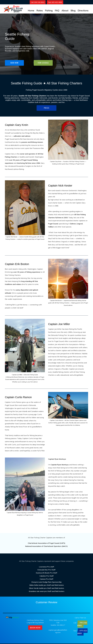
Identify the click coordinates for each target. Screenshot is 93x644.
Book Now (35, 628)
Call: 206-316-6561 (38, 2)
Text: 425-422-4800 (55, 2)
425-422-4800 (83, 632)
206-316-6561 (82, 625)
